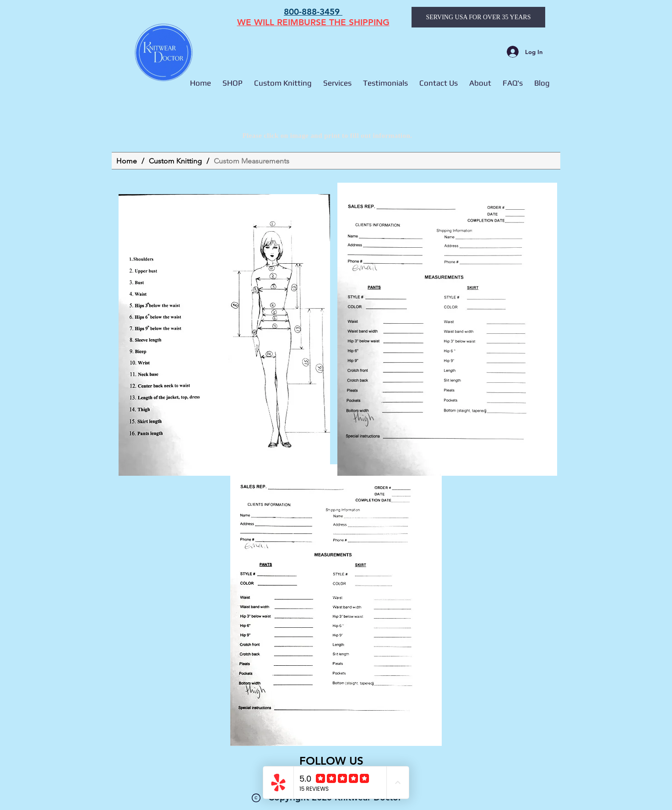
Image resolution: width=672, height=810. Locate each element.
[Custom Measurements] (252, 161)
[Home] (127, 161)
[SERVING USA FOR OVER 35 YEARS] (478, 17)
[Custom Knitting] (175, 161)
